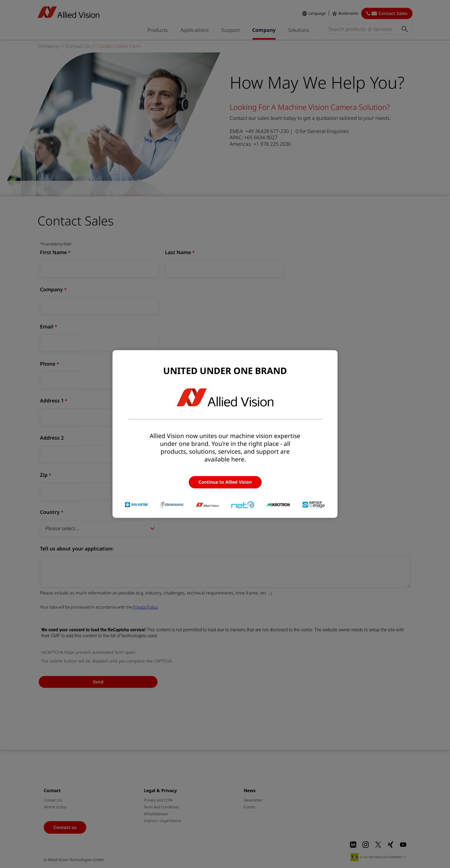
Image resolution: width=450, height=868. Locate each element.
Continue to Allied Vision (225, 482)
